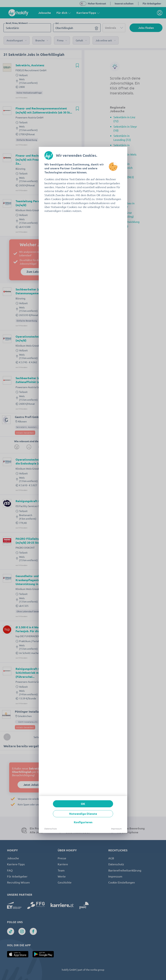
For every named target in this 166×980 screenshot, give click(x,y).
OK (83, 804)
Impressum (116, 829)
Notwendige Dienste (83, 814)
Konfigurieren (83, 822)
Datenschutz (51, 829)
